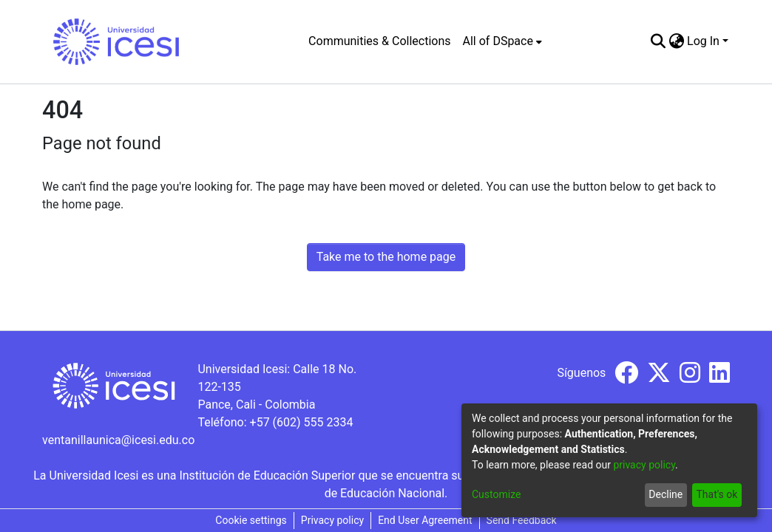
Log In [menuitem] (703, 41)
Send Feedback (522, 520)
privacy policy (644, 465)
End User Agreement (425, 520)
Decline (666, 494)
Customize (496, 494)
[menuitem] (502, 41)
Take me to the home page (386, 257)
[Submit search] (658, 41)
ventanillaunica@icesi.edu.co (118, 440)
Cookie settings (251, 520)
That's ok (717, 494)
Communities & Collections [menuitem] (379, 41)
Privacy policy (332, 520)
